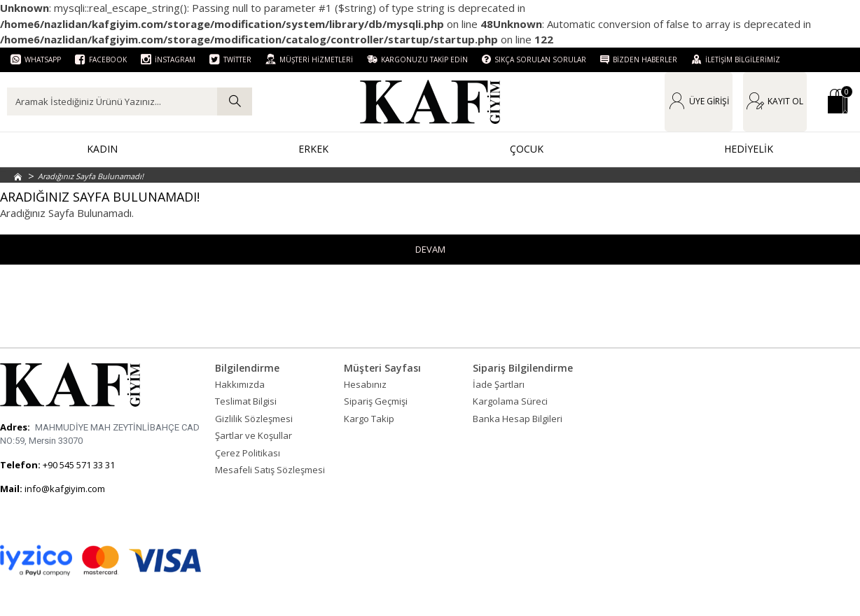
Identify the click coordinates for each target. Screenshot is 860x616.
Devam (430, 249)
